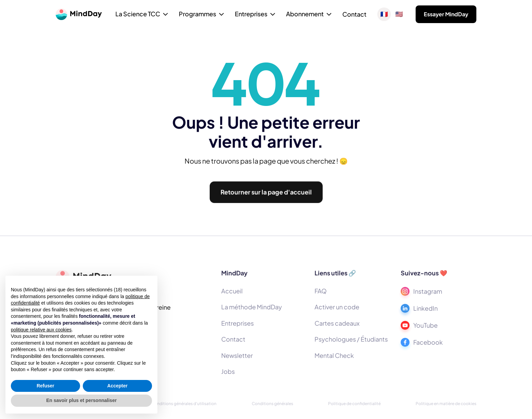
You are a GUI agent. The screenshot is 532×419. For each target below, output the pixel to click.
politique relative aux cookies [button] (41, 330)
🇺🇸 (399, 14)
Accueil (232, 291)
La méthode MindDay (252, 307)
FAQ (321, 291)
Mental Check (334, 355)
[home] (79, 14)
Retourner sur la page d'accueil (266, 195)
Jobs (228, 371)
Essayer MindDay (446, 14)
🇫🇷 (384, 14)
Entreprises (237, 323)
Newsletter (237, 355)
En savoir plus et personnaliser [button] (81, 400)
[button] (142, 15)
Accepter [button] (117, 386)
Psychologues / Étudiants (351, 339)
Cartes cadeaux (337, 323)
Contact (354, 14)
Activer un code (337, 307)
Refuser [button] (45, 386)
